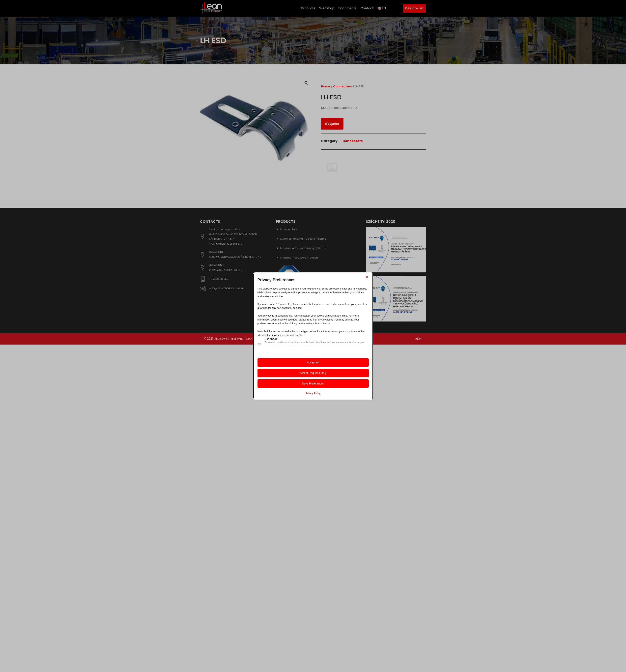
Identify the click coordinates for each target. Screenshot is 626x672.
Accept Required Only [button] (313, 373)
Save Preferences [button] (313, 383)
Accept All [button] (313, 362)
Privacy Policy (313, 393)
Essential (271, 339)
